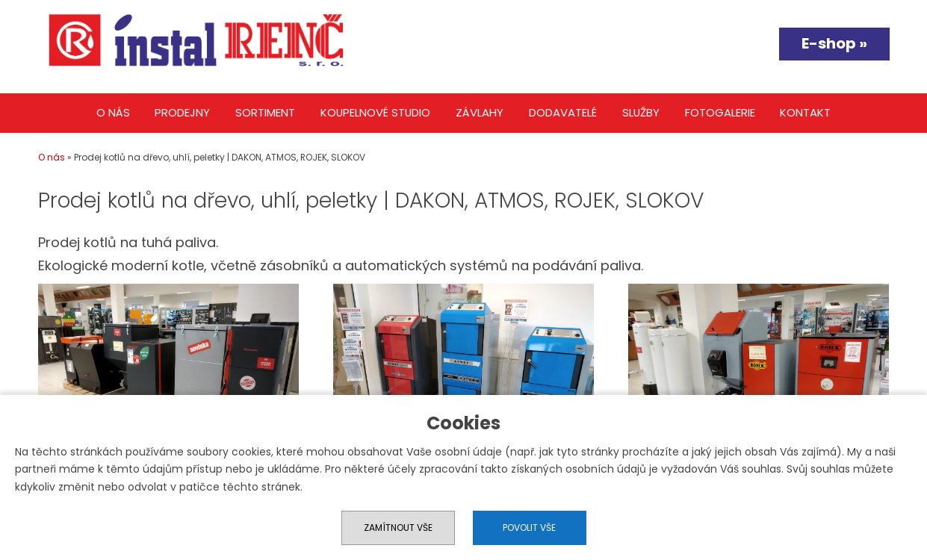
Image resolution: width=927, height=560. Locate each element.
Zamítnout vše (398, 528)
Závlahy (480, 112)
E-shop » (834, 43)
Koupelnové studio (375, 112)
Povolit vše (529, 528)
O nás (113, 112)
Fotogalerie (720, 112)
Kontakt (805, 112)
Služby (641, 112)
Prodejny (182, 112)
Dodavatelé (563, 112)
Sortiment (265, 112)
